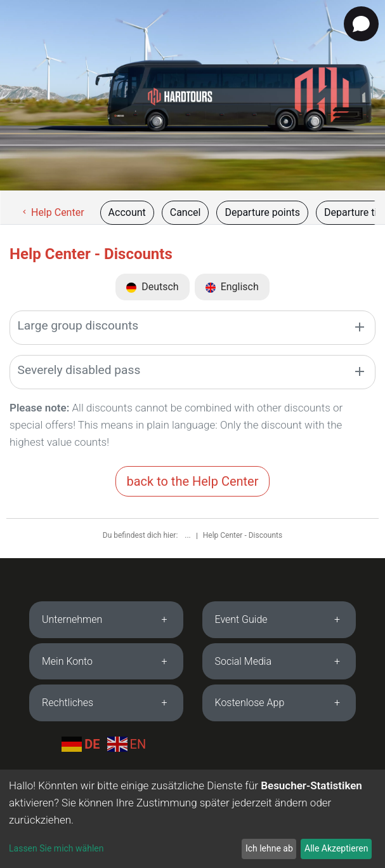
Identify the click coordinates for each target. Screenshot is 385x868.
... (188, 535)
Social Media (244, 661)
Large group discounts (78, 325)
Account (127, 212)
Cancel (186, 212)
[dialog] (192, 819)
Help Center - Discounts (243, 535)
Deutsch (152, 287)
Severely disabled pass (79, 370)
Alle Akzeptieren (336, 848)
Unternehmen (72, 619)
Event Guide (241, 619)
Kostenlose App (250, 703)
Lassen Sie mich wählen (56, 848)
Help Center (52, 212)
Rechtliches (68, 703)
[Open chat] (361, 24)
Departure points (262, 212)
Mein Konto (67, 661)
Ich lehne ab (269, 848)
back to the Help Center (192, 481)
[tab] (106, 620)
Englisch (232, 287)
